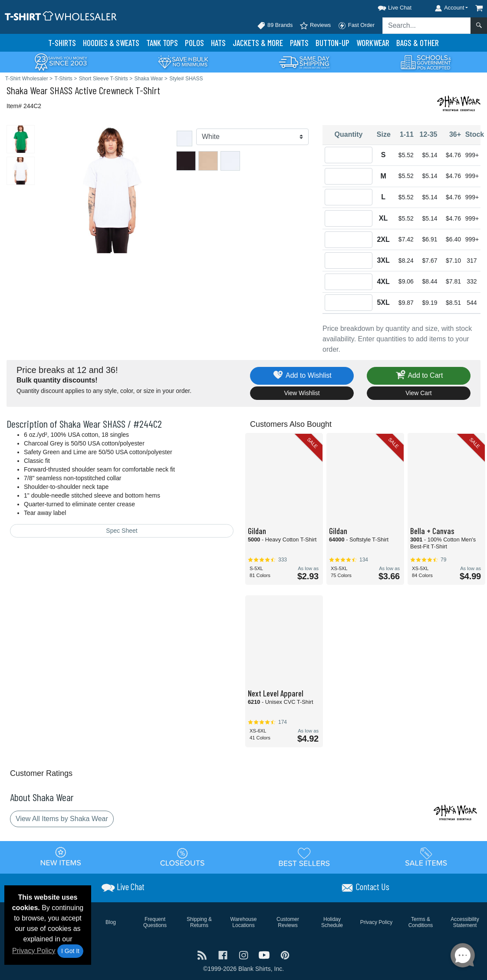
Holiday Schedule (332, 922)
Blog (111, 922)
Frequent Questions (155, 922)
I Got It (70, 951)
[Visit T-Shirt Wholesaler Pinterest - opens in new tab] (285, 954)
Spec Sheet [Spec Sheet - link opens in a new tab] (122, 531)
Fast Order (356, 26)
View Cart (418, 393)
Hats (218, 43)
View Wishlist (302, 393)
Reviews (315, 26)
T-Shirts (62, 43)
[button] (387, 6)
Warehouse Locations (244, 922)
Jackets (258, 43)
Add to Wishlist (302, 376)
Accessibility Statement (465, 922)
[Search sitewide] (427, 26)
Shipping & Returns (199, 922)
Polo (194, 43)
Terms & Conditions (421, 922)
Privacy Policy (34, 951)
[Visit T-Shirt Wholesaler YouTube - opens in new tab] (265, 954)
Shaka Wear (27, 90)
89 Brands (275, 26)
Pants (299, 43)
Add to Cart (419, 376)
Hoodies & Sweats (111, 43)
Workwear (373, 43)
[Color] (252, 137)
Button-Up (332, 43)
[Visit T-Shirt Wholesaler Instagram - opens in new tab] (244, 954)
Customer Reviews (288, 922)
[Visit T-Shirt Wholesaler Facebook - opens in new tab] (224, 954)
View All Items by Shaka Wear (62, 819)
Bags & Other (418, 43)
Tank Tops (162, 43)
